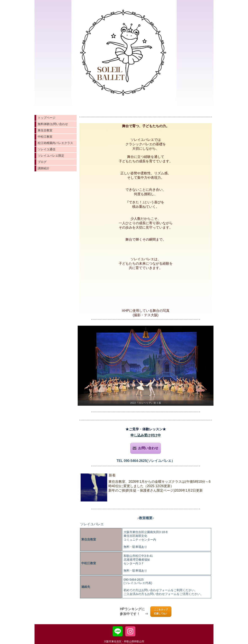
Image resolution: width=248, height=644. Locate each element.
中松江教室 (45, 137)
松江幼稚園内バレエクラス (55, 143)
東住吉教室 (45, 130)
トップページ (47, 118)
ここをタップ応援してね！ (161, 611)
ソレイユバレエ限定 (51, 156)
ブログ (42, 162)
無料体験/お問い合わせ (53, 124)
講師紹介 (44, 168)
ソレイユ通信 (47, 149)
